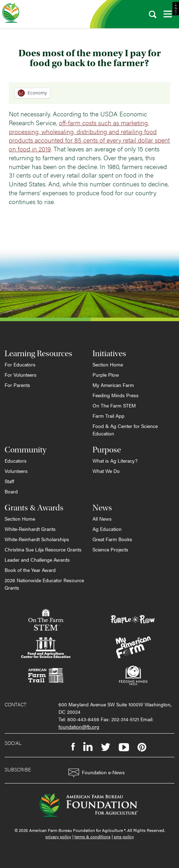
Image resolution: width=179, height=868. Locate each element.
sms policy (124, 837)
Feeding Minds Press (116, 395)
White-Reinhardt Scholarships (37, 539)
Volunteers (16, 471)
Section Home (108, 364)
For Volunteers (21, 375)
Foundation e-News (97, 773)
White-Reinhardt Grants (30, 529)
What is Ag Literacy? (115, 461)
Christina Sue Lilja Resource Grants (43, 549)
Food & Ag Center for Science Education (125, 430)
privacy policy (58, 837)
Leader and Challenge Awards (37, 560)
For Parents (17, 385)
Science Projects (110, 549)
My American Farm (113, 385)
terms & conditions (93, 837)
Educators (16, 461)
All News (102, 519)
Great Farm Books (112, 539)
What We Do (106, 471)
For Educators (20, 364)
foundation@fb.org (79, 727)
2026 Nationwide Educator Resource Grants (44, 584)
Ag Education (107, 529)
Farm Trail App (108, 416)
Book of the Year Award (30, 570)
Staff (9, 481)
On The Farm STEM (114, 405)
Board (11, 491)
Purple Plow (106, 375)
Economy (32, 93)
